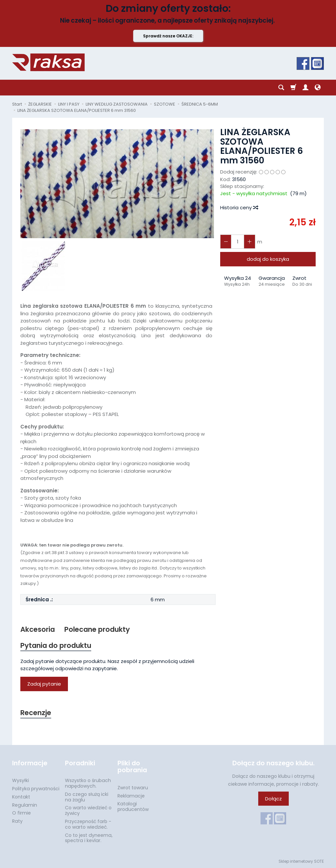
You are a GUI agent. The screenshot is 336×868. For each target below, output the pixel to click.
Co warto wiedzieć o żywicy (88, 810)
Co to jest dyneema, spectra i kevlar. (89, 838)
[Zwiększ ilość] (226, 242)
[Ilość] (238, 242)
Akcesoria (38, 629)
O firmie (21, 813)
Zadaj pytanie (44, 684)
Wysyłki (21, 780)
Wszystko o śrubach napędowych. (88, 783)
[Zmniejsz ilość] (249, 242)
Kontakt (21, 797)
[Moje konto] (305, 88)
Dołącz (273, 799)
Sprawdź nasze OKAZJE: (168, 36)
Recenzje (36, 713)
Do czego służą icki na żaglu (87, 797)
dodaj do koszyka (268, 259)
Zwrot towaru (133, 788)
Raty (17, 821)
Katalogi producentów (133, 806)
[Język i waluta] (318, 88)
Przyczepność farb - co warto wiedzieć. (88, 824)
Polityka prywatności (36, 789)
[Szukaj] (281, 88)
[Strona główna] (48, 62)
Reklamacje (131, 796)
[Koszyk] (293, 88)
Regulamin (25, 805)
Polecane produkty (97, 629)
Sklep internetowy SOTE (301, 861)
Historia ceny (239, 207)
